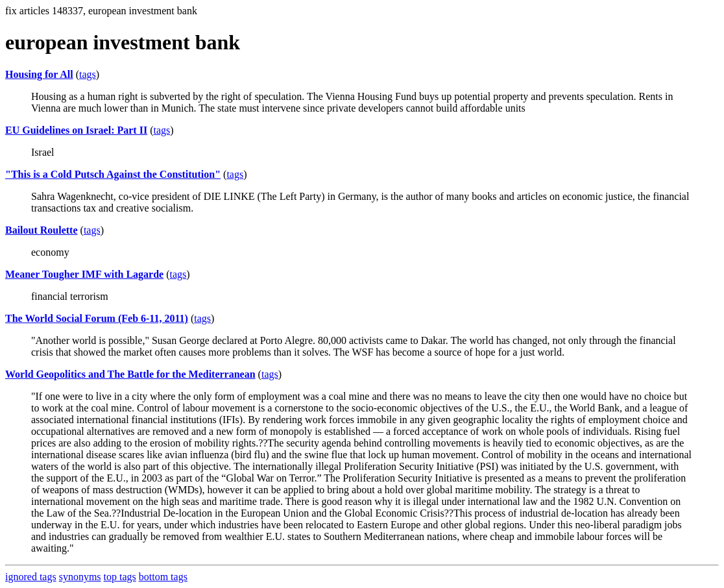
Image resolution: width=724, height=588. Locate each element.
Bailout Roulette (42, 230)
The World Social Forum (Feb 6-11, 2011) (97, 318)
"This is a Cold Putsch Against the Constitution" (113, 174)
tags (88, 74)
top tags (120, 577)
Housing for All (39, 74)
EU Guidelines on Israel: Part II (76, 130)
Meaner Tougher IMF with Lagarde (84, 274)
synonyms (80, 577)
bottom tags (163, 577)
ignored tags (31, 577)
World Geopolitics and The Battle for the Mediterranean (130, 374)
